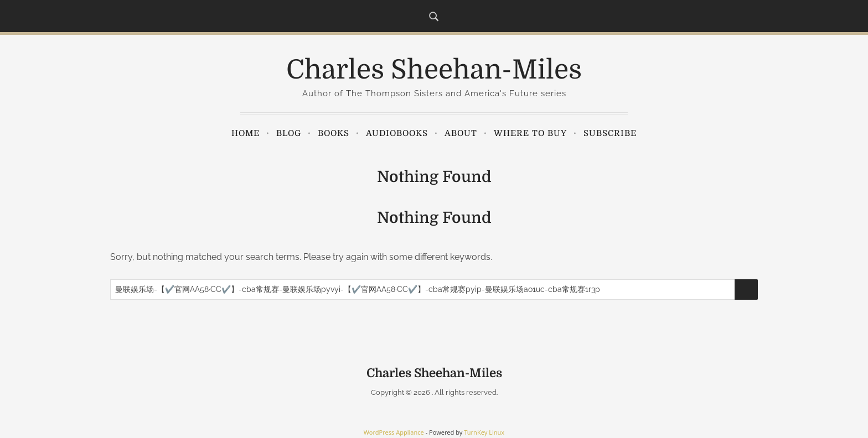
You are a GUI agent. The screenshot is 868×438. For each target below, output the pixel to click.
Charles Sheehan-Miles (434, 70)
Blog (289, 133)
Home (246, 133)
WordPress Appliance (394, 432)
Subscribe (610, 133)
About (461, 133)
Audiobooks (397, 133)
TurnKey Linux (484, 432)
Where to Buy (530, 133)
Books (334, 133)
